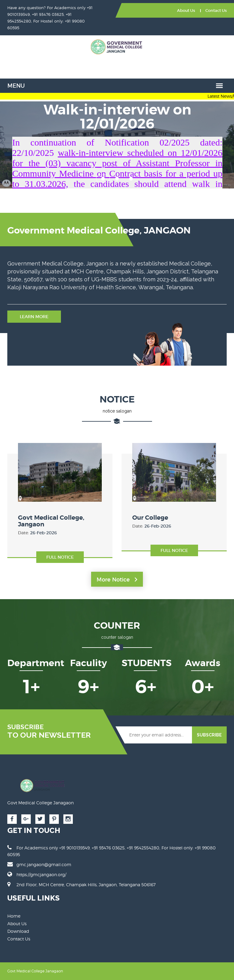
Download (18, 931)
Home (14, 916)
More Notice (117, 580)
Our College (150, 518)
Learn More (34, 317)
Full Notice (60, 557)
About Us (186, 11)
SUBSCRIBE (209, 735)
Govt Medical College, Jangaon (51, 521)
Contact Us (216, 11)
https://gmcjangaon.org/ (41, 875)
